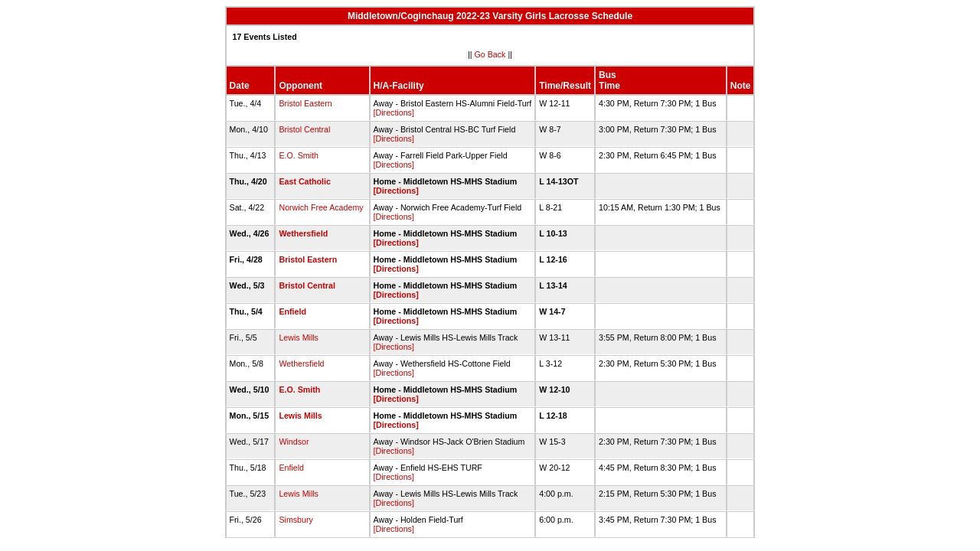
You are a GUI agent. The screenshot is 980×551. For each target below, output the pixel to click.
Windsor (294, 442)
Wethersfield (303, 233)
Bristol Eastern (305, 103)
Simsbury (296, 520)
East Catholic (305, 181)
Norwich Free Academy (321, 207)
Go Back (490, 54)
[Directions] (394, 112)
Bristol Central (304, 129)
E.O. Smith (299, 155)
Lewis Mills (299, 337)
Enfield (292, 311)
